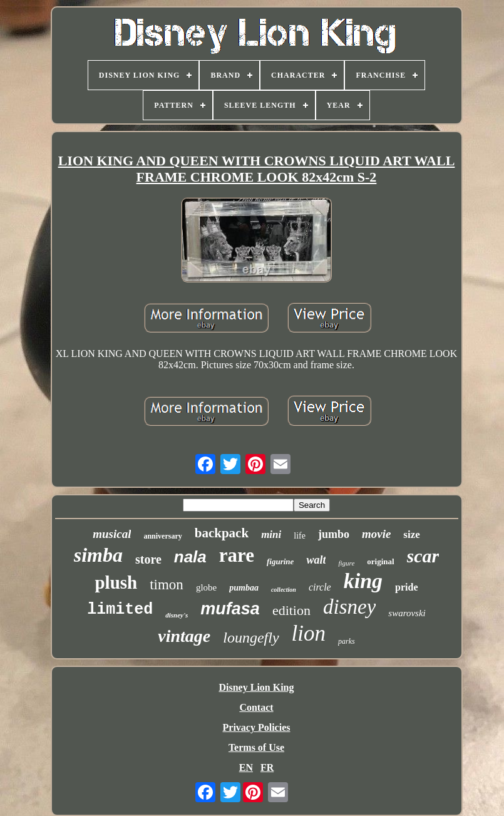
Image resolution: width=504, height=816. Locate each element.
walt (316, 560)
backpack (222, 533)
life (300, 536)
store (148, 559)
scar (423, 556)
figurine (280, 561)
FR (267, 767)
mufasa (230, 609)
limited (120, 610)
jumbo (334, 534)
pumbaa (244, 588)
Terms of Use (256, 747)
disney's (177, 615)
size (411, 535)
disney (349, 607)
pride (406, 587)
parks (347, 641)
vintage (184, 636)
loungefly (251, 638)
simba (98, 555)
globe (206, 587)
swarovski (407, 613)
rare (237, 555)
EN (246, 767)
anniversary (162, 536)
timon (167, 585)
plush (116, 582)
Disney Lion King (256, 687)
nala (190, 557)
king (363, 581)
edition (291, 610)
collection (284, 590)
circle (320, 587)
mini (271, 535)
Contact (256, 707)
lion (309, 633)
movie (376, 534)
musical (112, 534)
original (380, 561)
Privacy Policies (257, 727)
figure (346, 563)
